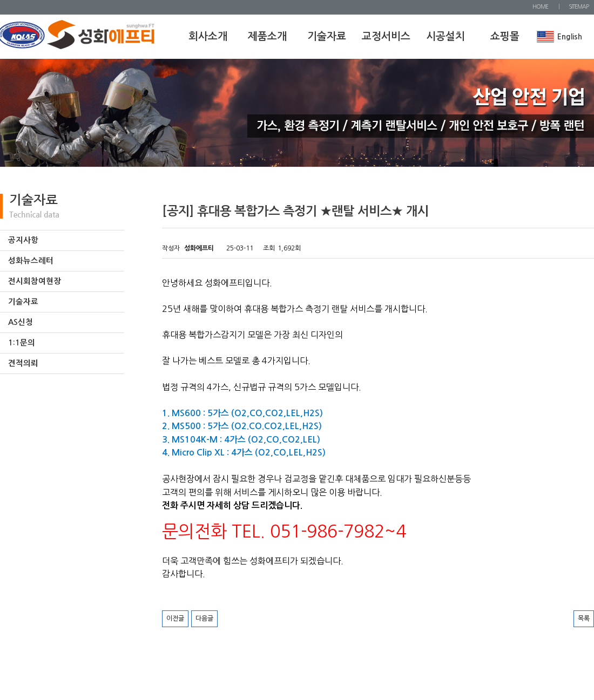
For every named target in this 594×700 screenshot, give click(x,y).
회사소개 (208, 36)
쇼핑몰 (505, 36)
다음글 (204, 619)
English (570, 37)
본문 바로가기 (0, 0)
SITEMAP (579, 7)
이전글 (175, 619)
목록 (584, 619)
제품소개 (267, 36)
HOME (540, 7)
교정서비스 (386, 36)
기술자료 (327, 36)
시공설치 (446, 36)
